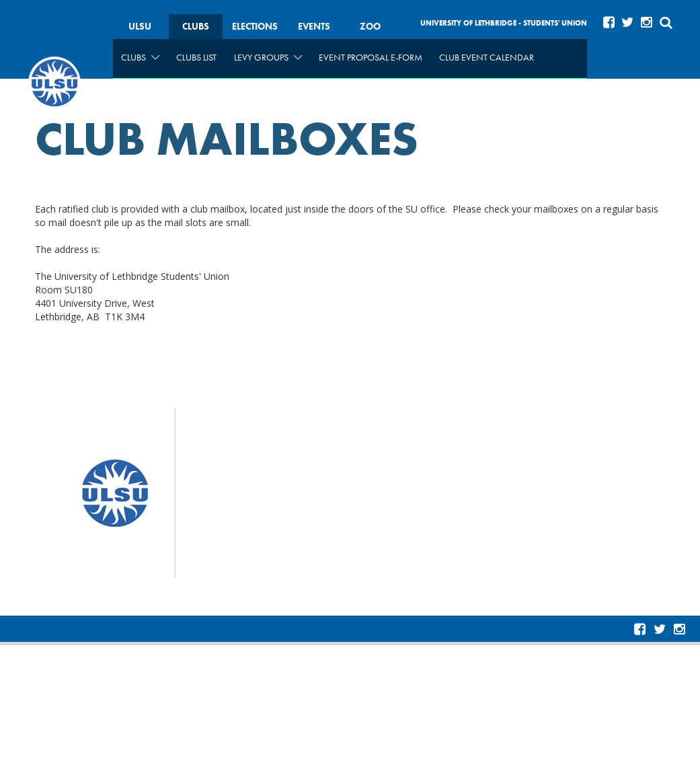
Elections (255, 26)
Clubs (196, 26)
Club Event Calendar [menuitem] (487, 57)
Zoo (370, 26)
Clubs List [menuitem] (196, 57)
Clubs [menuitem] (140, 57)
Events (314, 26)
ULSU (140, 26)
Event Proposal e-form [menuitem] (371, 57)
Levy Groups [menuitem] (268, 57)
